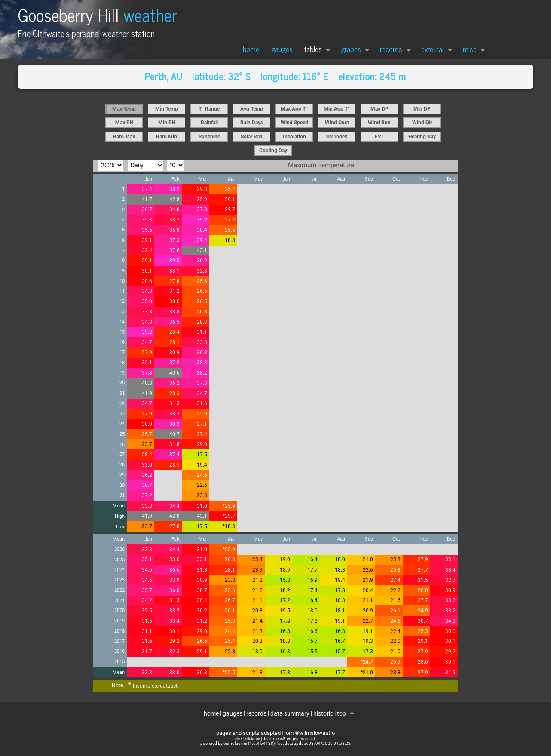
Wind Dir (422, 123)
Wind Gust (337, 123)
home (251, 49)
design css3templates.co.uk (289, 739)
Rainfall (209, 123)
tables (313, 49)
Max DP (380, 109)
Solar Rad (252, 137)
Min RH (167, 123)
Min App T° (337, 109)
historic (323, 714)
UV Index (337, 137)
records (391, 49)
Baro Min (167, 137)
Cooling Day (273, 151)
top (342, 714)
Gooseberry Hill (97, 14)
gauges (282, 49)
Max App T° (294, 109)
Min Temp (167, 109)
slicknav (253, 739)
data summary (290, 714)
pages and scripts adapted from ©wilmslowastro (275, 733)
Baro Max (124, 137)
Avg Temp (252, 109)
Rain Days (252, 123)
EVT (380, 137)
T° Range (209, 109)
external (432, 49)
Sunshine (209, 137)
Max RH (124, 123)
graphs (351, 49)
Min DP (422, 109)
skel (239, 739)
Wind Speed (294, 123)
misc (470, 49)
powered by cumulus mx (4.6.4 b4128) (237, 743)
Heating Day (422, 137)
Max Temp (124, 109)
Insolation (294, 137)
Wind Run (379, 123)
